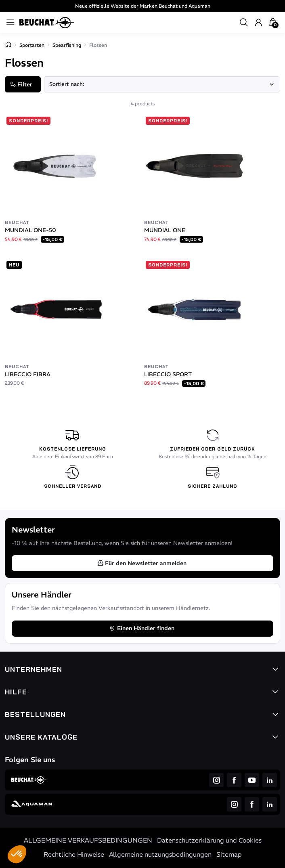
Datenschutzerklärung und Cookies (209, 840)
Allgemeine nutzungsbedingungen (160, 854)
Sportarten (32, 45)
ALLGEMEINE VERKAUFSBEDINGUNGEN (88, 840)
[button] (17, 854)
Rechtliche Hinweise (74, 854)
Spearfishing (67, 45)
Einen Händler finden (142, 628)
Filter (21, 84)
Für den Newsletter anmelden (142, 563)
